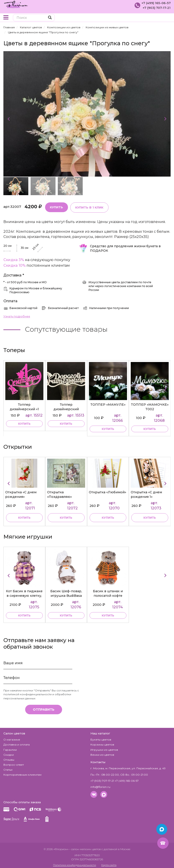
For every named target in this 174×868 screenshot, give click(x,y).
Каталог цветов (31, 27)
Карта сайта (109, 863)
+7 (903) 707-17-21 (156, 7)
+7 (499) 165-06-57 (156, 3)
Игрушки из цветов (104, 747)
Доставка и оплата (17, 742)
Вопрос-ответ (14, 762)
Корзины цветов (102, 742)
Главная (9, 27)
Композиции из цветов (64, 27)
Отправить (44, 707)
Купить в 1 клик (88, 207)
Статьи (8, 767)
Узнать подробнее (17, 316)
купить (24, 423)
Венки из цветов (102, 752)
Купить (56, 207)
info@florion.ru (100, 785)
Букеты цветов (101, 737)
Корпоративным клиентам (22, 773)
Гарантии (10, 747)
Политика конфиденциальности (75, 863)
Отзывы (9, 757)
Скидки (9, 752)
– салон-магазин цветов (85, 847)
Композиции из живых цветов (107, 27)
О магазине (12, 737)
